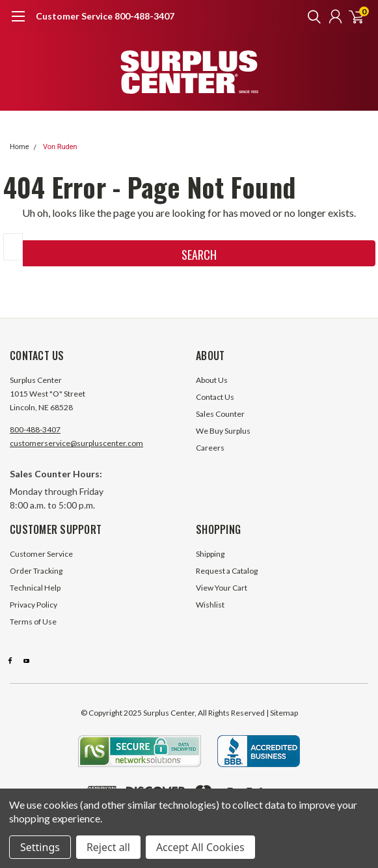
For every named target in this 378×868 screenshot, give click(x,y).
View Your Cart (222, 588)
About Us (212, 380)
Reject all (108, 847)
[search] (311, 16)
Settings (40, 847)
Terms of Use (33, 622)
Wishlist (210, 605)
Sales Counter (220, 414)
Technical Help (35, 588)
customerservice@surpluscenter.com (76, 443)
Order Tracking (36, 571)
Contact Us (215, 397)
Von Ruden (60, 147)
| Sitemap (282, 713)
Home (20, 147)
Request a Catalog (227, 571)
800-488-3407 (35, 429)
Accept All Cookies (200, 847)
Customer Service (41, 554)
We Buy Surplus (223, 431)
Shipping (210, 554)
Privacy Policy (34, 605)
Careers (210, 448)
